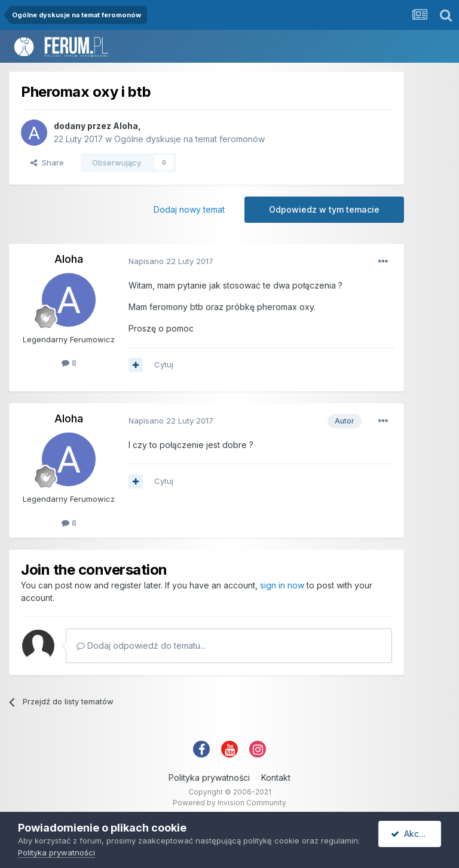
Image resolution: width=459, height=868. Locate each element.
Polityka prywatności (209, 777)
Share (47, 162)
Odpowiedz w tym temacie (324, 209)
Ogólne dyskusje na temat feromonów (189, 139)
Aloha (126, 126)
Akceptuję (416, 834)
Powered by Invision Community (229, 803)
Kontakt (276, 777)
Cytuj (164, 364)
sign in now (282, 585)
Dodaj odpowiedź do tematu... (141, 645)
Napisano (171, 261)
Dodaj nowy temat (189, 209)
